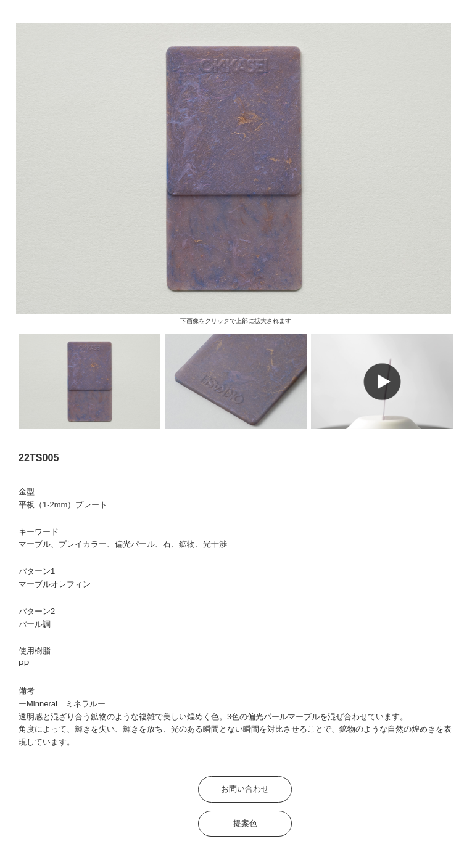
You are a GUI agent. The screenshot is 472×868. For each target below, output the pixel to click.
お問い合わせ (245, 789)
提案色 (245, 823)
